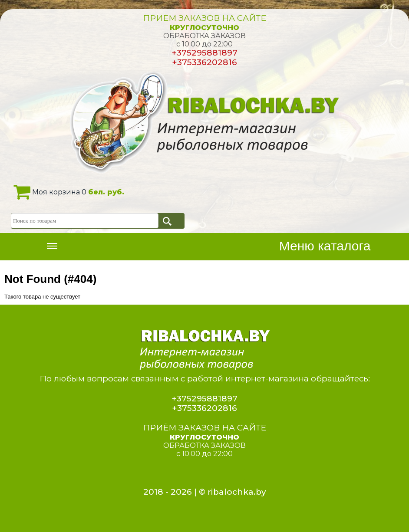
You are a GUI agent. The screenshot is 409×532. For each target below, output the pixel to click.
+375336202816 (204, 62)
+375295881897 (204, 53)
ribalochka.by (237, 492)
